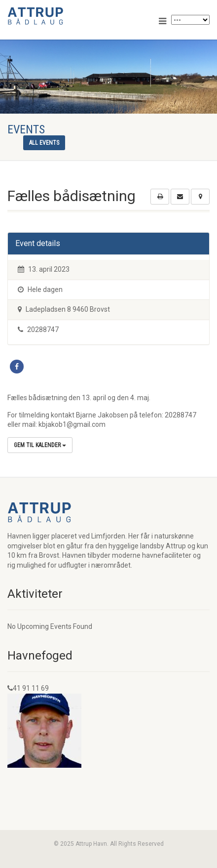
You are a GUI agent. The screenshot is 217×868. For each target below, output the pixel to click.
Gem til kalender (40, 445)
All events (44, 143)
